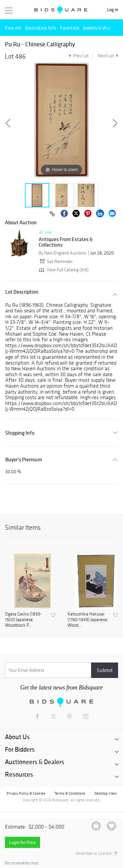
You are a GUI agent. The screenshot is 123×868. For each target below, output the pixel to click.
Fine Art (13, 28)
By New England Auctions (62, 253)
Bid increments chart (22, 863)
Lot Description (22, 292)
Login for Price (22, 842)
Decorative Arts (41, 28)
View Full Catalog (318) (63, 270)
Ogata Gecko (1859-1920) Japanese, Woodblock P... (23, 620)
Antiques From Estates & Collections (66, 242)
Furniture (70, 28)
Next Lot (108, 56)
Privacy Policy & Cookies (26, 793)
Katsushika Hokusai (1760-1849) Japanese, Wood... (88, 620)
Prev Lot (78, 56)
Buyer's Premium (24, 459)
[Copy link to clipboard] (52, 214)
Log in (113, 10)
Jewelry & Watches (102, 28)
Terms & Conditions (70, 793)
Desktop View (105, 793)
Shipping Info (20, 433)
